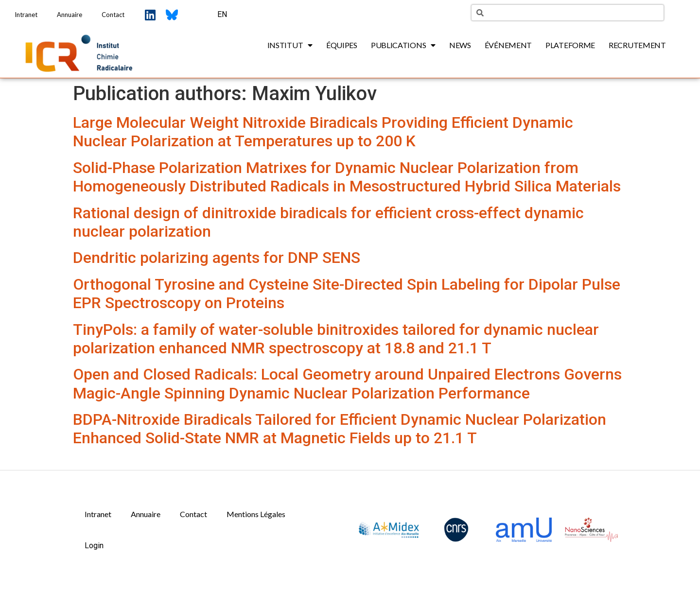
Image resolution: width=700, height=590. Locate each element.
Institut (290, 45)
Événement (508, 45)
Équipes (342, 45)
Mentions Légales (256, 514)
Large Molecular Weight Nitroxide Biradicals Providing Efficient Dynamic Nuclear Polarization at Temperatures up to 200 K (323, 132)
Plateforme (570, 45)
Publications (403, 45)
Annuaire (70, 15)
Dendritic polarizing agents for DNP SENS (217, 258)
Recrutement (637, 45)
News (460, 45)
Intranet (26, 15)
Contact (113, 15)
